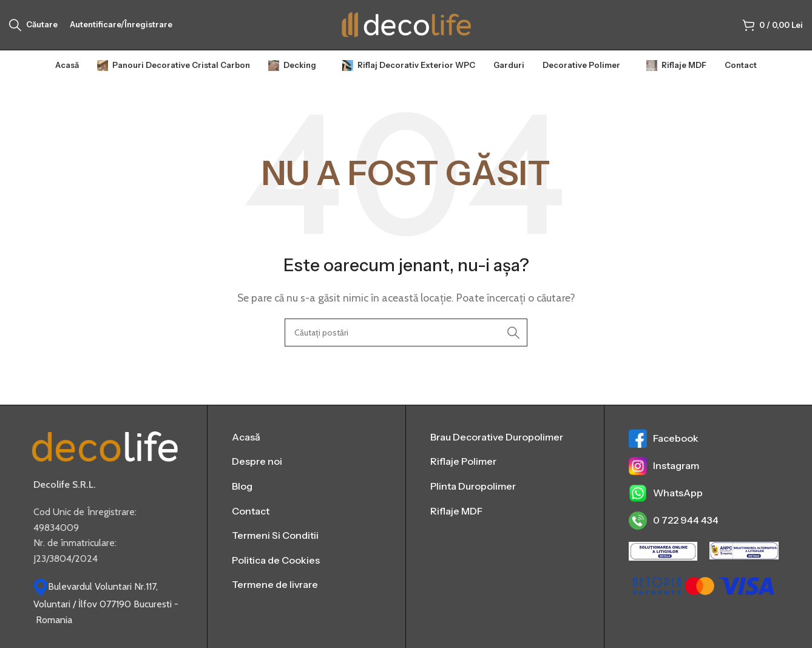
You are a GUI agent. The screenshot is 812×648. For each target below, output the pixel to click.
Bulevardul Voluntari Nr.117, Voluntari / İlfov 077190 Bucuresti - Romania (106, 609)
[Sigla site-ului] (406, 26)
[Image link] (105, 451)
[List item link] (306, 442)
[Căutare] (33, 27)
